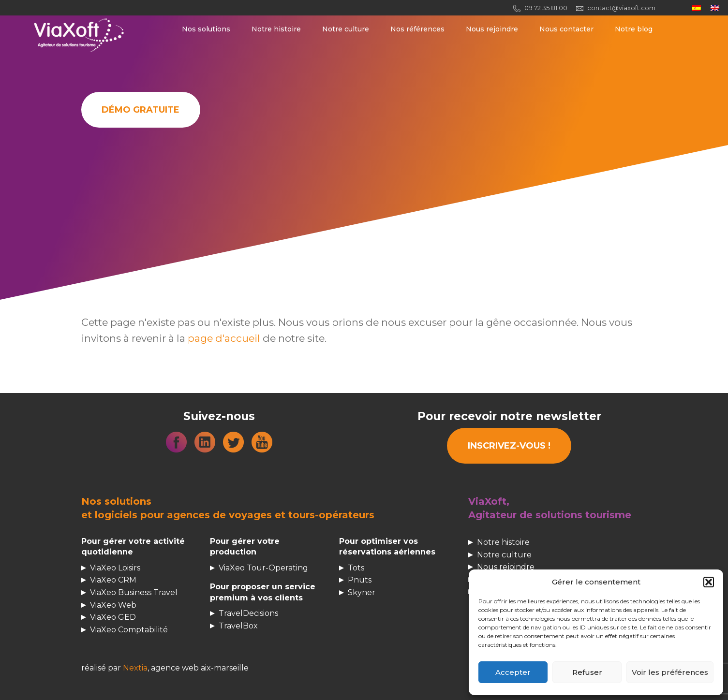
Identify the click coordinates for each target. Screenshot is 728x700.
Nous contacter (566, 29)
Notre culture (346, 29)
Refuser (587, 672)
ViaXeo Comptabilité (129, 630)
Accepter (513, 672)
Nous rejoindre (492, 29)
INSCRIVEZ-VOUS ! (509, 446)
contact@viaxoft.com (621, 8)
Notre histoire (276, 29)
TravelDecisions (248, 613)
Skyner (362, 592)
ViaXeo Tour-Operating (263, 568)
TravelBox (238, 626)
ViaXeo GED (113, 617)
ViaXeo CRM (113, 580)
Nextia (135, 668)
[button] (709, 582)
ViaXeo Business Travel (134, 592)
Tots (356, 568)
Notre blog (634, 29)
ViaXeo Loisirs (115, 568)
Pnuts (360, 580)
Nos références (417, 29)
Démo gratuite (141, 110)
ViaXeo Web (113, 605)
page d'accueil (224, 338)
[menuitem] (697, 8)
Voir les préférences (670, 672)
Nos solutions (206, 29)
